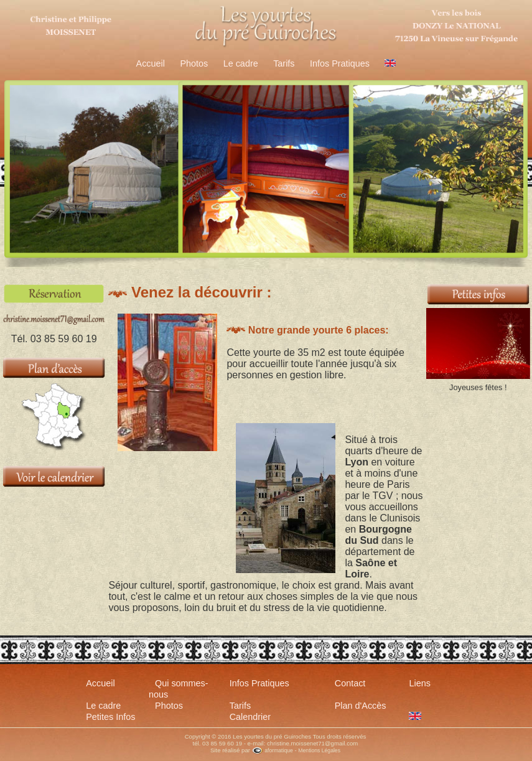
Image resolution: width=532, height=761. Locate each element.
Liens (419, 683)
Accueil (151, 63)
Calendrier (250, 717)
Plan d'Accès (361, 706)
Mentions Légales (319, 750)
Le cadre (241, 63)
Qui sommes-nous (179, 689)
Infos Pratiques (340, 63)
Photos (194, 63)
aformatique (273, 750)
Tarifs (284, 63)
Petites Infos (110, 717)
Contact (350, 683)
